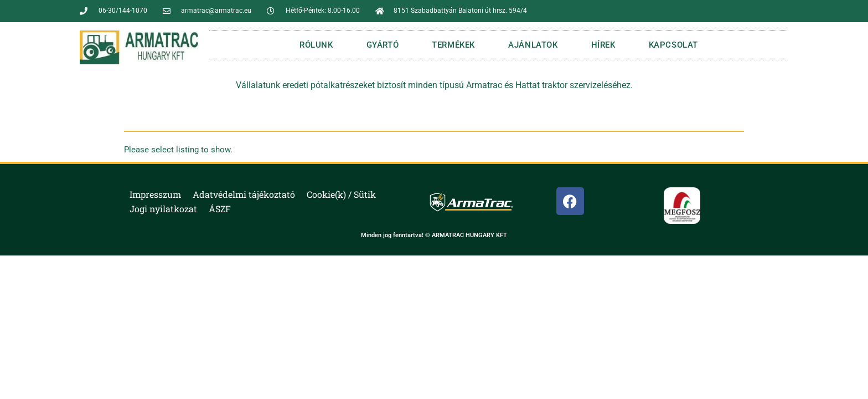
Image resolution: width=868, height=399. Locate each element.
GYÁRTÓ (383, 45)
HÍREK (603, 45)
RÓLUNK (316, 45)
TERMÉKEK (453, 45)
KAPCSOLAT (673, 45)
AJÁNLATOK (533, 45)
